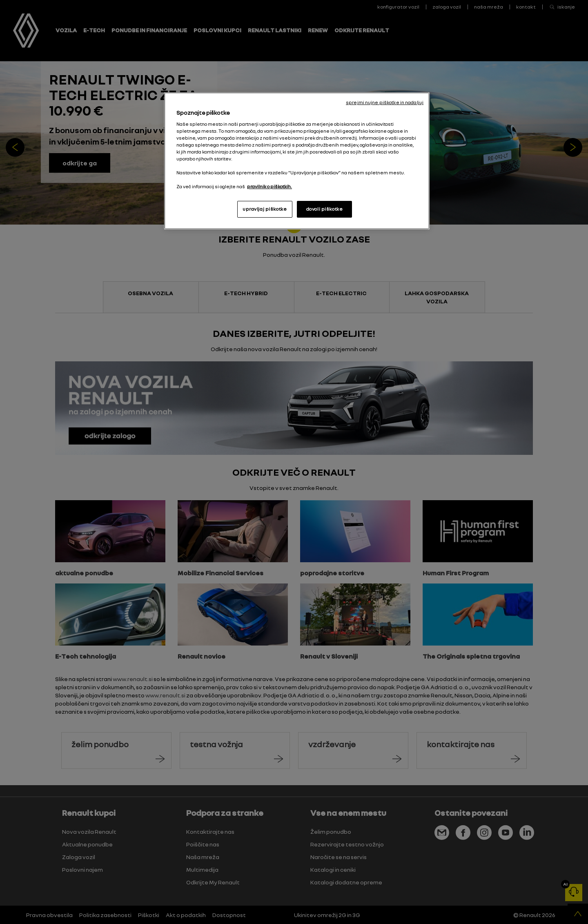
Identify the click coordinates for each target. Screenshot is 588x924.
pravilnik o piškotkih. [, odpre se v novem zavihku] (269, 187)
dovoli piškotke (325, 209)
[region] (297, 161)
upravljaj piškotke (265, 209)
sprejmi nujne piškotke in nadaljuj (385, 102)
